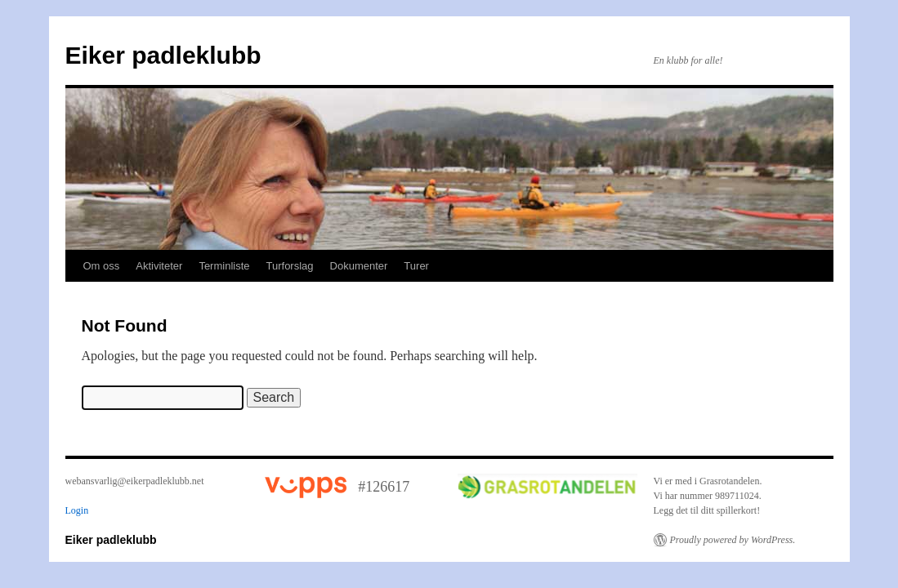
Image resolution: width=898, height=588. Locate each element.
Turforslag (290, 266)
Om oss (102, 266)
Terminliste (224, 266)
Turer (416, 266)
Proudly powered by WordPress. (733, 540)
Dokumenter (359, 266)
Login (77, 510)
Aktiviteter (159, 266)
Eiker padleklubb (163, 55)
